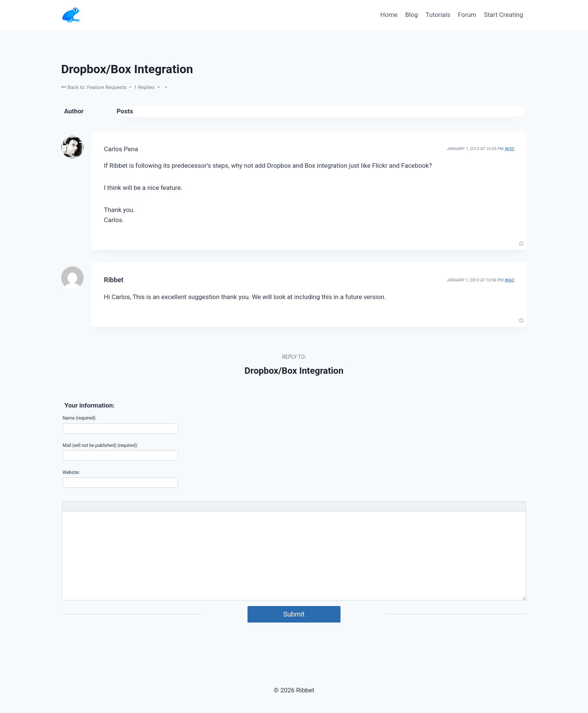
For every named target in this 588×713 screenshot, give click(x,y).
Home (389, 15)
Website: (71, 472)
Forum (467, 15)
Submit (294, 614)
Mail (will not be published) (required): (100, 445)
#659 (509, 149)
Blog (411, 15)
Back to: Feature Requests (94, 87)
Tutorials (438, 15)
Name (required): (79, 418)
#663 (509, 280)
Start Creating (503, 15)
